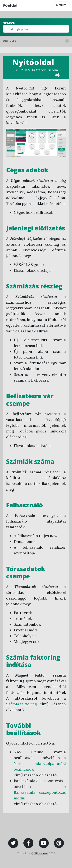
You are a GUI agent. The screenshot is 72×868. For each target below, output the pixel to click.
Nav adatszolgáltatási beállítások (40, 766)
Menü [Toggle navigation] (61, 5)
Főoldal (10, 5)
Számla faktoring (22, 704)
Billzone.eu (41, 853)
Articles (10, 41)
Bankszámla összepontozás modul (40, 795)
